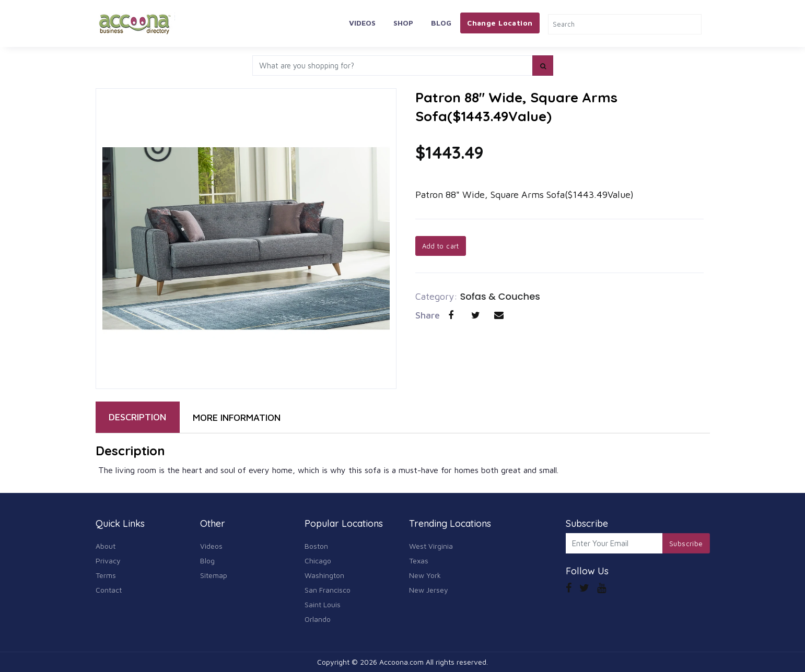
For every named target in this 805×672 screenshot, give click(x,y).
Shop (403, 23)
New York (425, 575)
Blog (441, 23)
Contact (109, 590)
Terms (106, 575)
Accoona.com (401, 662)
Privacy (108, 561)
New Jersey (429, 590)
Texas (419, 561)
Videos (362, 23)
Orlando (318, 619)
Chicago (318, 561)
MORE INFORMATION (237, 417)
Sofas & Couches (500, 296)
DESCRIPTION (137, 417)
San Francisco (328, 590)
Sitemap (214, 575)
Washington (324, 575)
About (106, 546)
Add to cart (441, 246)
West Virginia (431, 546)
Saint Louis (323, 604)
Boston (316, 546)
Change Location (500, 23)
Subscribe (686, 544)
